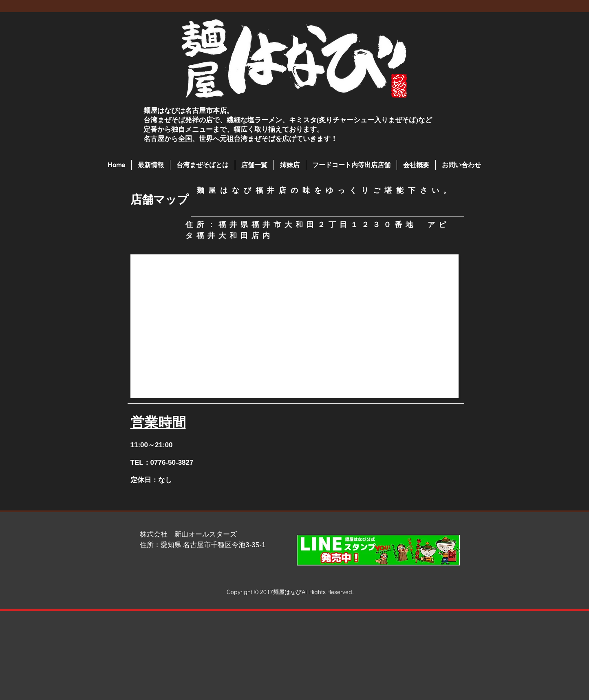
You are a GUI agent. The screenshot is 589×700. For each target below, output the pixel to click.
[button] (254, 165)
